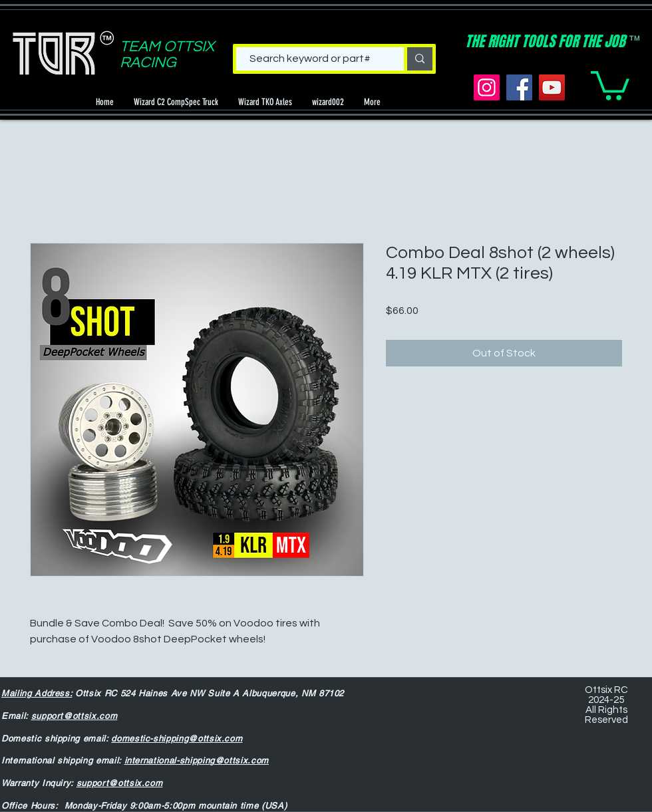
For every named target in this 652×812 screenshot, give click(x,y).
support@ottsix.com (75, 716)
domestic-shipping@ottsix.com (177, 739)
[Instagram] (487, 87)
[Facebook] (519, 87)
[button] (610, 84)
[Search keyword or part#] (310, 59)
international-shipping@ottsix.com (197, 760)
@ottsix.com (135, 783)
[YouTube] (552, 87)
